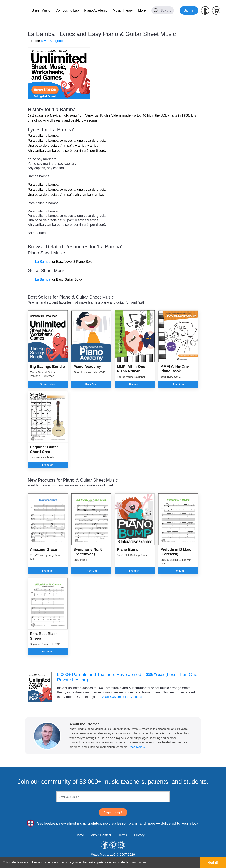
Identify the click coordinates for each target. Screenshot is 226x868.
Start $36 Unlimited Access (122, 697)
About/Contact (101, 835)
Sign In (189, 10)
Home (80, 835)
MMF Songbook (53, 41)
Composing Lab (67, 10)
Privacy (139, 835)
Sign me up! (113, 812)
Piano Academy (96, 10)
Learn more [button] (138, 862)
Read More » (137, 747)
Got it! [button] (213, 862)
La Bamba (43, 262)
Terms (123, 835)
